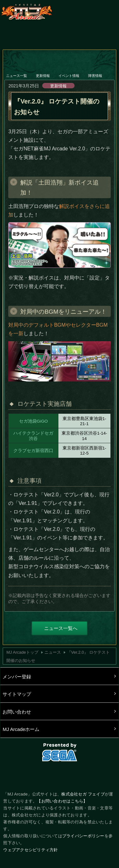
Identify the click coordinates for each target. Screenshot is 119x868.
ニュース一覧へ (61, 628)
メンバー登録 (17, 677)
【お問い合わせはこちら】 (62, 801)
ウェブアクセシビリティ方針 (30, 850)
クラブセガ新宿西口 (33, 451)
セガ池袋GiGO (33, 421)
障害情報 (96, 72)
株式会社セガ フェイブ (83, 794)
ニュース (53, 652)
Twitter (38, 775)
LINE (81, 775)
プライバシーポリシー (83, 836)
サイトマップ (17, 694)
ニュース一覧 (17, 72)
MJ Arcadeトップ (22, 652)
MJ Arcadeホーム (21, 729)
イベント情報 (69, 72)
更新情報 (43, 72)
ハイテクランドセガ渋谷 (33, 436)
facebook (60, 775)
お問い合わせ (17, 712)
